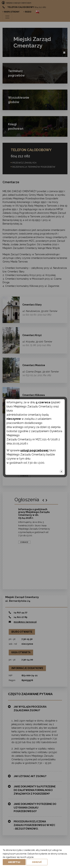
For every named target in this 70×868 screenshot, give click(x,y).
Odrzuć (37, 862)
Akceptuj (14, 862)
